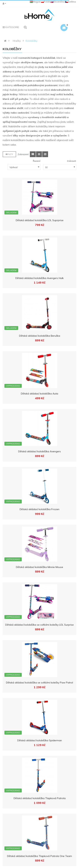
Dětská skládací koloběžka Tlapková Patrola (40, 798)
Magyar (35, 2)
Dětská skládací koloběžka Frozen (39, 509)
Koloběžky (31, 41)
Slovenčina (58, 2)
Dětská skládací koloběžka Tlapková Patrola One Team (39, 856)
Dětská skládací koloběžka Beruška (40, 336)
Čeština (71, 2)
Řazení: (37, 161)
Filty (9, 154)
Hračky (17, 41)
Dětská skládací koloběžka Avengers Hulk (39, 278)
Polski (46, 2)
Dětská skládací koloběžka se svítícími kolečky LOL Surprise (39, 625)
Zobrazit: (72, 161)
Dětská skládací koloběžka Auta (39, 394)
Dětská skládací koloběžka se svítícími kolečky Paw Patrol (39, 683)
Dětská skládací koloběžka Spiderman (40, 740)
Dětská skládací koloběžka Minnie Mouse (39, 567)
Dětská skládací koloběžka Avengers (39, 451)
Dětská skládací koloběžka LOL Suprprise (40, 220)
